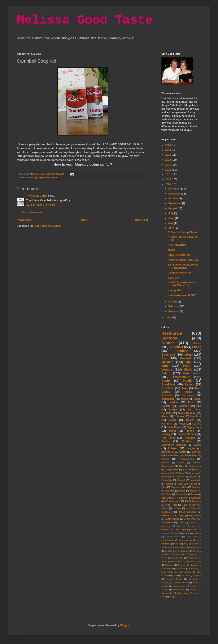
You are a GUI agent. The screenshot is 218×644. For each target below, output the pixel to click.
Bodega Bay (171, 551)
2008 (169, 318)
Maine (177, 533)
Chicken (167, 388)
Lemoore (166, 533)
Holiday (166, 434)
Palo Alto (192, 537)
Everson (190, 561)
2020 (169, 145)
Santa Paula (174, 427)
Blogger (125, 625)
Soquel (165, 589)
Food (55, 177)
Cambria (193, 522)
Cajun (181, 522)
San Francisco (185, 540)
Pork (191, 402)
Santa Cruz (179, 586)
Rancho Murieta (186, 434)
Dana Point (177, 561)
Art (186, 501)
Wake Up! (173, 278)
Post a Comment (32, 213)
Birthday (197, 452)
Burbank (197, 501)
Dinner (168, 343)
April (172, 228)
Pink (195, 583)
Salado (165, 515)
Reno (181, 473)
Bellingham (196, 547)
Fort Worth (192, 373)
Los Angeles (190, 469)
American (181, 351)
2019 (169, 150)
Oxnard (197, 424)
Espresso (166, 526)
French (190, 431)
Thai (181, 466)
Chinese (179, 417)
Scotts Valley (191, 519)
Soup (189, 355)
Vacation (184, 406)
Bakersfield (167, 452)
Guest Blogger (190, 505)
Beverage (32, 177)
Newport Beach (174, 579)
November (175, 194)
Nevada (198, 575)
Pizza (165, 417)
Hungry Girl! (175, 290)
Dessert (185, 358)
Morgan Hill (168, 473)
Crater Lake (193, 558)
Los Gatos (185, 575)
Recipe (188, 392)
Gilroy (198, 445)
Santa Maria (195, 515)
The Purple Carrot (37, 196)
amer (195, 593)
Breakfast (168, 384)
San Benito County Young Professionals (183, 266)
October (173, 198)
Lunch (197, 347)
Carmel (181, 480)
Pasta (184, 399)
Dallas (164, 561)
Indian (165, 508)
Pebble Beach (181, 583)
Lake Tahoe (167, 572)
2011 (169, 175)
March (172, 302)
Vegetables (168, 399)
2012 (169, 170)
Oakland (193, 579)
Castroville (179, 554)
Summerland (179, 589)
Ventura (167, 369)
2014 (169, 160)
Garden (194, 565)
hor (171, 597)
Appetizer (176, 347)
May (171, 223)
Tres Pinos (168, 438)
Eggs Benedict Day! (180, 255)
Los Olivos (192, 508)
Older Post (141, 220)
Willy (186, 544)
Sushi (198, 399)
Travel (172, 431)
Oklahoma (181, 494)
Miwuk (186, 533)
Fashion (166, 424)
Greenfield (180, 568)
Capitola (165, 554)
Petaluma (189, 438)
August (173, 208)
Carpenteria (172, 469)
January (173, 311)
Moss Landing (188, 512)
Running (193, 473)
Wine (165, 366)
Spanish (181, 477)
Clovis (164, 558)
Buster (194, 477)
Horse (197, 343)
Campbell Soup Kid (179, 273)
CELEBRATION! (177, 245)
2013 (169, 165)
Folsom (182, 565)
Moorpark (167, 512)
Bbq (199, 406)
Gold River (167, 568)
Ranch (164, 586)
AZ (166, 501)
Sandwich (167, 396)
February (174, 306)
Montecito (196, 480)
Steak (188, 369)
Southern (196, 498)
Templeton (167, 522)
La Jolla (177, 508)
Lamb (181, 463)
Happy (166, 381)
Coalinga (196, 487)
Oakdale (197, 533)
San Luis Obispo (188, 484)
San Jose (196, 417)
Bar (164, 358)
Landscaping (185, 572)
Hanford (165, 530)
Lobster (173, 448)
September (175, 203)
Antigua (191, 448)
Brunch (165, 463)
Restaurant (172, 333)
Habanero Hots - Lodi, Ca (183, 260)
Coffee (183, 452)
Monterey (166, 477)
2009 (169, 184)
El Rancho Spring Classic (183, 232)
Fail (200, 561)
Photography (168, 540)
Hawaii (173, 420)
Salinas (169, 484)
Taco (164, 487)
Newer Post (25, 220)
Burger (173, 410)
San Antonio (168, 498)
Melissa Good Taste (85, 20)
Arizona (176, 501)
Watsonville (167, 593)
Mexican (167, 362)
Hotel (182, 424)
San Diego (179, 515)
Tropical (194, 589)
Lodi (175, 575)
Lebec (194, 530)
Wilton (195, 544)
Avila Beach (181, 547)
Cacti (195, 551)
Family (188, 381)
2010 (169, 179)
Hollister (166, 406)
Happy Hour (194, 427)
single (171, 250)
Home (83, 220)
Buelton (185, 551)
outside (173, 402)
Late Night (180, 530)
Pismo (194, 494)
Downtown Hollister (174, 445)
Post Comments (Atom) (47, 226)
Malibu (194, 491)
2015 (169, 155)
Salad (165, 373)
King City (194, 568)
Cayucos (193, 554)
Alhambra (166, 547)
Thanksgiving (187, 459)
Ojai (189, 362)
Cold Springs (177, 558)
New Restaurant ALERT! (182, 295)
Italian (189, 384)
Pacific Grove (173, 537)
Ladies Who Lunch (176, 455)
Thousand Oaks (179, 487)
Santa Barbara (187, 413)
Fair (179, 526)
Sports (190, 420)
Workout (187, 441)
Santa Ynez (195, 466)
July (171, 213)
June (172, 218)
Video (177, 544)
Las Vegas (188, 396)
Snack (165, 441)
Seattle (194, 586)
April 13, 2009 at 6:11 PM (41, 205)
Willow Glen (183, 593)
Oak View (166, 494)
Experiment (45, 177)
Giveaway (192, 526)
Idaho (182, 491)
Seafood (169, 338)
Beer (185, 388)
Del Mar (170, 491)
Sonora (183, 498)
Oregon (165, 583)
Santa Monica (172, 519)
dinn (163, 597)
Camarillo (167, 480)
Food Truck (171, 505)
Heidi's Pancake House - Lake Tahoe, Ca (182, 284)
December (175, 189)
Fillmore (169, 565)
